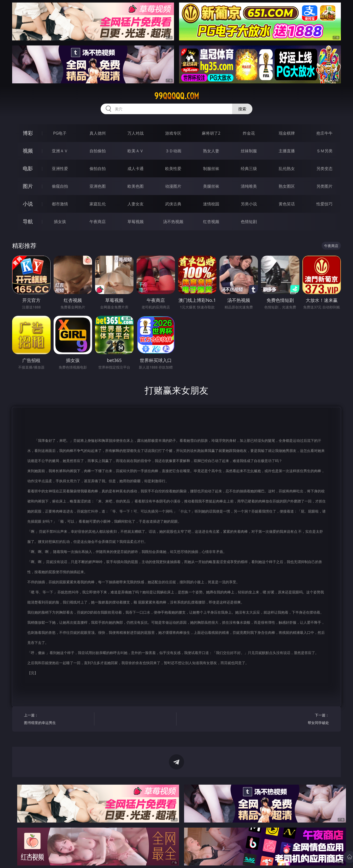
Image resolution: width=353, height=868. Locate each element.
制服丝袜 (211, 168)
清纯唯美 (249, 186)
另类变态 (324, 168)
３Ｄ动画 (173, 151)
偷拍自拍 (98, 168)
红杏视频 (211, 222)
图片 (28, 186)
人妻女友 (136, 204)
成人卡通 (136, 168)
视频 (28, 151)
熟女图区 (287, 186)
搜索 (242, 109)
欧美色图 (136, 186)
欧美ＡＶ (136, 151)
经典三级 (249, 168)
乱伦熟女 (287, 168)
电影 (28, 168)
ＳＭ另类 (324, 151)
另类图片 (324, 186)
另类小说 (249, 204)
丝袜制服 (249, 151)
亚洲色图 (98, 186)
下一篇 (296, 720)
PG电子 (60, 133)
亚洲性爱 (60, 168)
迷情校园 (211, 204)
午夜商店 (98, 222)
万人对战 (136, 133)
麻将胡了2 (211, 133)
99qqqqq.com (177, 96)
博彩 (28, 133)
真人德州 (98, 133)
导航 (28, 221)
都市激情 (60, 204)
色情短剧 (249, 222)
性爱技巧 (324, 204)
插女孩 (60, 222)
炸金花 (249, 133)
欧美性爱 (173, 168)
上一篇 (57, 720)
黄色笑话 (287, 204)
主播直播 (287, 151)
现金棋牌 (287, 133)
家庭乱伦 (98, 204)
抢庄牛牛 (324, 133)
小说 (28, 204)
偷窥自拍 (60, 186)
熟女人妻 (211, 151)
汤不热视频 (173, 222)
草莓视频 (136, 222)
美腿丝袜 (211, 186)
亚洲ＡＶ (60, 151)
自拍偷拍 (98, 151)
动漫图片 (173, 186)
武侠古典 (173, 204)
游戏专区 (173, 133)
